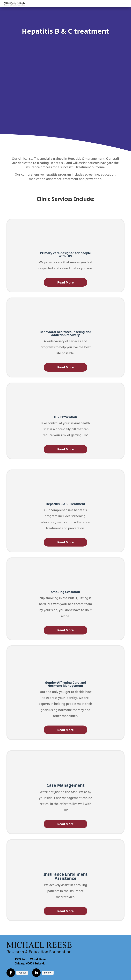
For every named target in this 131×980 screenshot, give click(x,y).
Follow (22, 973)
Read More (65, 282)
